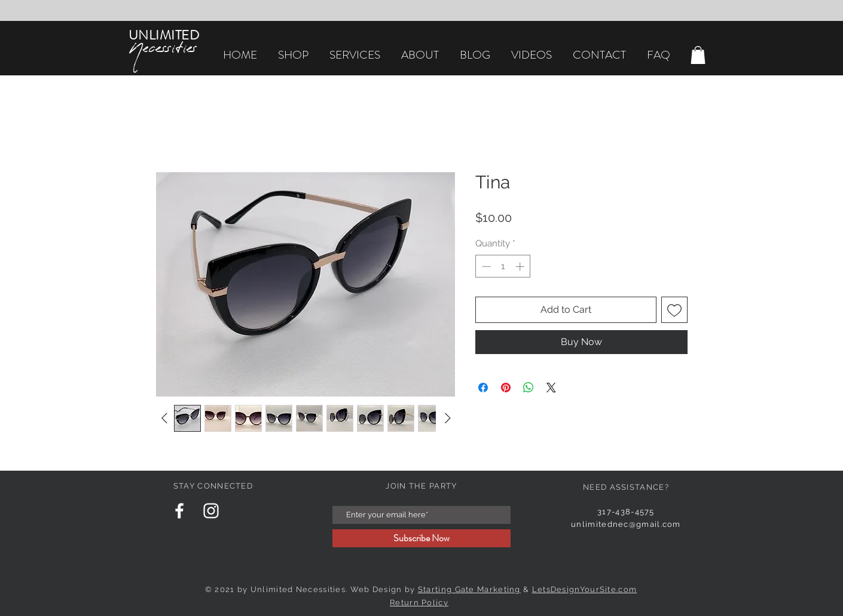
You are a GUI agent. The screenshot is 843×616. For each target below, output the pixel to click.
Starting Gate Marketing (469, 589)
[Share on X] (551, 388)
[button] (698, 55)
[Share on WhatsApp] (529, 388)
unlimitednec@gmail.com (626, 524)
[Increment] (521, 266)
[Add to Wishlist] (674, 310)
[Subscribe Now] (421, 538)
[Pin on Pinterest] (506, 388)
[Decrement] (485, 266)
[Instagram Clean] (211, 511)
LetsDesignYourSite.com (585, 589)
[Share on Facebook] (483, 388)
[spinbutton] (503, 266)
